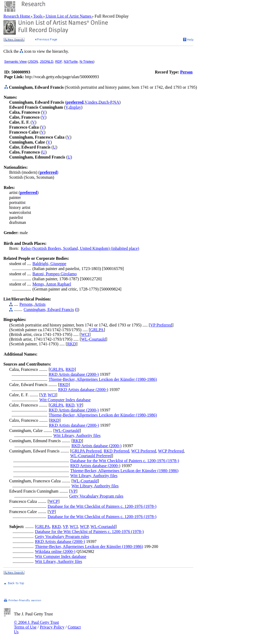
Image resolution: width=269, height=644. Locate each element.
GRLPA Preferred (87, 451)
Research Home (17, 16)
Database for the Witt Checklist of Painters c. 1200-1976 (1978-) (125, 461)
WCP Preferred (171, 451)
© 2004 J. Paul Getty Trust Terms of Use (36, 625)
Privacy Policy (52, 627)
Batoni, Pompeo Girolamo (55, 274)
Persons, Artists (33, 304)
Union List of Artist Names (69, 16)
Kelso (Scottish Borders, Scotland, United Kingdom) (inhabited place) (80, 248)
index (93, 102)
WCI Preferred (144, 451)
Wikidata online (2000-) (55, 551)
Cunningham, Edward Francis (49, 310)
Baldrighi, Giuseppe (50, 264)
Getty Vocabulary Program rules (96, 496)
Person (186, 72)
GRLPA (97, 330)
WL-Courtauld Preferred (91, 456)
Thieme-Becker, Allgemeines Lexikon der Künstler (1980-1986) (103, 379)
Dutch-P (105, 102)
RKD (72, 344)
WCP (54, 501)
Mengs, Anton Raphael (52, 284)
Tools (38, 16)
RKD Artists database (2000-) (74, 374)
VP (43, 395)
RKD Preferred (116, 451)
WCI (85, 334)
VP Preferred (161, 325)
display (75, 107)
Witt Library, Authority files (77, 436)
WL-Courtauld (94, 339)
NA (116, 102)
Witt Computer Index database (65, 400)
